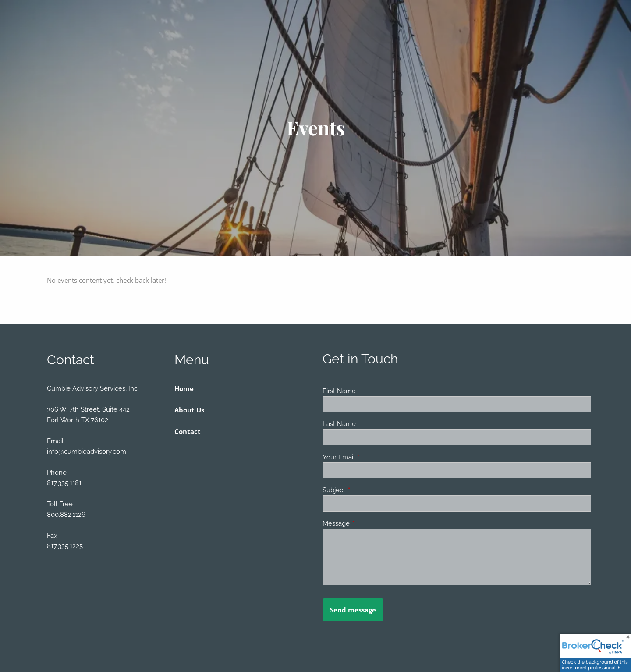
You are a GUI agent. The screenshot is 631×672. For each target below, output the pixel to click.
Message (368, 523)
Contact (188, 431)
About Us (189, 410)
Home (184, 388)
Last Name (339, 424)
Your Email (370, 457)
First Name (339, 391)
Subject (366, 490)
